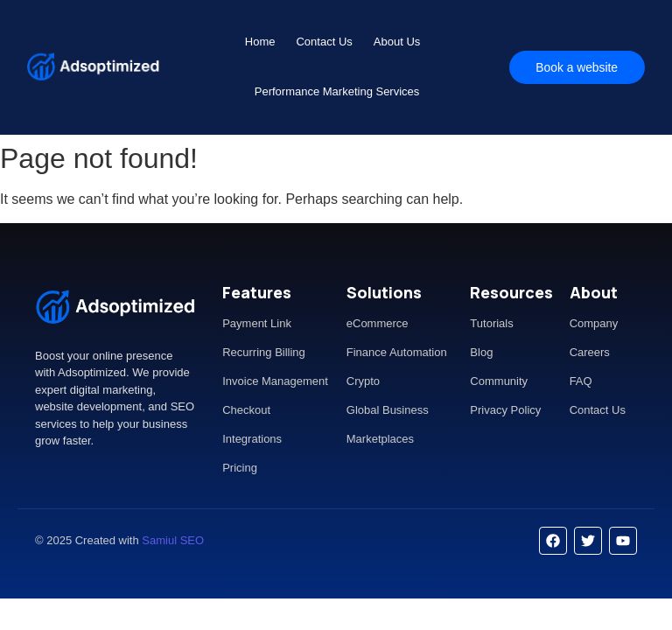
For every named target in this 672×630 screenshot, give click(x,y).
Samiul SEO (173, 540)
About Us (397, 42)
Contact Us (324, 42)
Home (260, 42)
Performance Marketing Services (337, 91)
